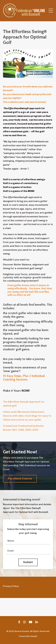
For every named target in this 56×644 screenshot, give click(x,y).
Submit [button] (28, 562)
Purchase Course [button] (20, 479)
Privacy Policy (11, 586)
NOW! (26, 391)
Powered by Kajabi (28, 636)
